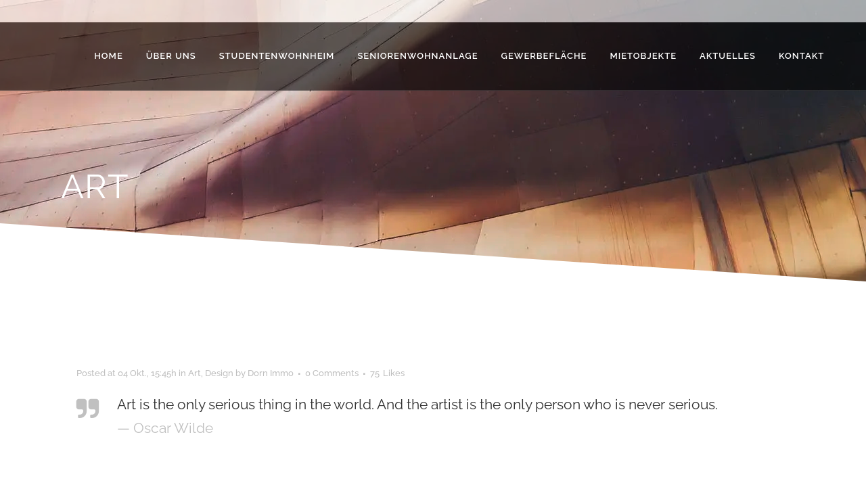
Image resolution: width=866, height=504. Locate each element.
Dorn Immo (271, 373)
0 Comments (332, 373)
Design (219, 373)
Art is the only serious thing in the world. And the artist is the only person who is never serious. (417, 404)
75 (387, 373)
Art (195, 373)
